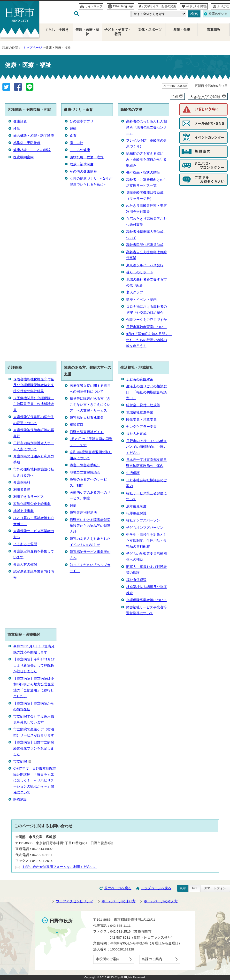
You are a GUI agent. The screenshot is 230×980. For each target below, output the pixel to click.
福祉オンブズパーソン (143, 520)
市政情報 (214, 30)
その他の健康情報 (83, 172)
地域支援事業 (23, 511)
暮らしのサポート (140, 272)
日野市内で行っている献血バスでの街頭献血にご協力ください (146, 447)
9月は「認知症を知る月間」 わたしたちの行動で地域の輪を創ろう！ (149, 340)
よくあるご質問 (25, 544)
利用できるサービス (29, 497)
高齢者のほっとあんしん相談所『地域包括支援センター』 (146, 127)
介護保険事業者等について (146, 600)
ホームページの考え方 (161, 901)
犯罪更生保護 (136, 513)
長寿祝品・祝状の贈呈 (143, 172)
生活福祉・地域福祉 (137, 367)
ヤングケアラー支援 (141, 427)
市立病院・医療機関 (24, 634)
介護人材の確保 (25, 564)
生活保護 (133, 473)
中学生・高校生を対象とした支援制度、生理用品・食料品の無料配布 (146, 541)
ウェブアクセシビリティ (75, 901)
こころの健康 (80, 150)
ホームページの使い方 (119, 901)
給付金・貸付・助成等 (143, 405)
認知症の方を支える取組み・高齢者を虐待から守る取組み (146, 160)
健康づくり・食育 (78, 110)
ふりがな (223, 6)
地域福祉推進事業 (140, 412)
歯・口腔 (77, 143)
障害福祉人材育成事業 (87, 418)
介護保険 (15, 367)
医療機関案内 (23, 157)
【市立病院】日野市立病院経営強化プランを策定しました (34, 748)
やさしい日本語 (197, 6)
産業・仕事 (182, 30)
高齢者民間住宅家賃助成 (145, 245)
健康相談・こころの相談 (32, 150)
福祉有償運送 (136, 580)
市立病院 (22, 762)
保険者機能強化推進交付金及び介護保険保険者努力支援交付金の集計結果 (34, 385)
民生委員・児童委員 (141, 419)
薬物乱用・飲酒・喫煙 (87, 157)
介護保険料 (22, 482)
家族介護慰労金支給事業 (32, 504)
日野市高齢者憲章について (146, 327)
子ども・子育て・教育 (118, 32)
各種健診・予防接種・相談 (29, 110)
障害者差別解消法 (83, 513)
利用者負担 (22, 490)
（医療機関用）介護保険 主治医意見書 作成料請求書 (34, 404)
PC (194, 888)
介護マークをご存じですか (146, 320)
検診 (17, 129)
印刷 (175, 96)
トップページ (32, 48)
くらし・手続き (57, 30)
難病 (73, 506)
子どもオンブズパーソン (145, 528)
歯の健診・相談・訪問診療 (34, 136)
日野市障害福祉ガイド (87, 432)
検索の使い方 (218, 14)
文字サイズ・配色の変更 (160, 6)
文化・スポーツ (150, 30)
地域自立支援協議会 (85, 472)
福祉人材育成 (136, 434)
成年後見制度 (136, 506)
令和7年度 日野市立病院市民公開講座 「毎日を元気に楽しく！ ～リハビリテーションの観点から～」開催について (35, 780)
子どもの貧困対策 (140, 379)
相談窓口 (77, 425)
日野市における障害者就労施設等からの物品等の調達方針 (90, 526)
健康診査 (20, 121)
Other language (123, 6)
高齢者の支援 (131, 110)
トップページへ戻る (156, 888)
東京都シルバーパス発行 (145, 265)
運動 (73, 129)
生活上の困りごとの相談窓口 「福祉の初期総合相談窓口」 (146, 392)
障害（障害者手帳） (85, 465)
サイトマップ (94, 6)
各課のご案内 (152, 959)
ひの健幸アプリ (82, 121)
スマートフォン (215, 888)
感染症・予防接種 (27, 143)
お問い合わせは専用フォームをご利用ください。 (60, 867)
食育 (73, 136)
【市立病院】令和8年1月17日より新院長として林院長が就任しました (34, 665)
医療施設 (20, 800)
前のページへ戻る (118, 888)
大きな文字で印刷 (205, 97)
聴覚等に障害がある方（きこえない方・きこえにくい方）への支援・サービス (90, 405)
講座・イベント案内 (141, 300)
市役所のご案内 (108, 959)
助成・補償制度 (82, 164)
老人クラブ (135, 292)
